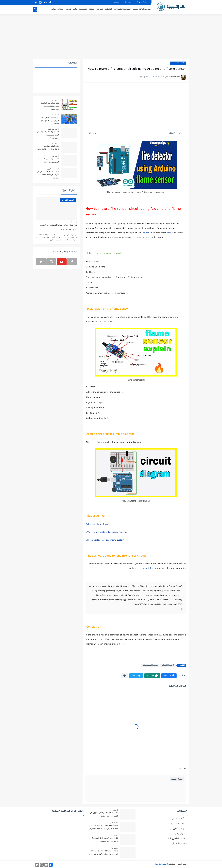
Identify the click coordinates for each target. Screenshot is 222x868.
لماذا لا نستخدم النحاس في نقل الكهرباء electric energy (48, 175)
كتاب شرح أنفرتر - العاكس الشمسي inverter (49, 161)
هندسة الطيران (178, 843)
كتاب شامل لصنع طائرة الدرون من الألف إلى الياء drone (49, 121)
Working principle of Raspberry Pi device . (106, 532)
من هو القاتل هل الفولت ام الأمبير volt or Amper (58, 228)
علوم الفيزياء (71, 9)
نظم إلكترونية (160, 864)
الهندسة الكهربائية (122, 9)
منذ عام (55, 100)
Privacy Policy (142, 2)
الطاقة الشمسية (87, 9)
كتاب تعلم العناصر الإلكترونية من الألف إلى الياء (48, 148)
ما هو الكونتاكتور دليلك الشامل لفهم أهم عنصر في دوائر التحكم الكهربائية (103, 827)
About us (118, 2)
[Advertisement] (111, 37)
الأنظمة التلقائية (104, 9)
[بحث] (35, 9)
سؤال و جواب (57, 9)
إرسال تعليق (177, 779)
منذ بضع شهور (52, 129)
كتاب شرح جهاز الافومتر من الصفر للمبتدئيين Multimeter (48, 135)
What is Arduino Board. (97, 524)
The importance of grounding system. (105, 540)
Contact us (129, 2)
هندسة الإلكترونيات (142, 9)
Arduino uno (148, 233)
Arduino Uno (152, 569)
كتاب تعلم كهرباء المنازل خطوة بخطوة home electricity (49, 106)
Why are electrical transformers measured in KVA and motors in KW (103, 853)
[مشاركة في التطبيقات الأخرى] (125, 676)
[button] (169, 676)
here (169, 233)
